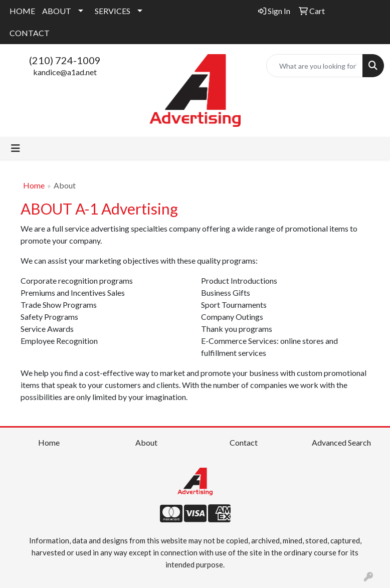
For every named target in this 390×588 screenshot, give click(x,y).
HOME (22, 11)
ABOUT (57, 11)
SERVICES (113, 11)
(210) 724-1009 (65, 60)
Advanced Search (341, 442)
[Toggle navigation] (16, 148)
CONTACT (30, 33)
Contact (244, 442)
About (146, 442)
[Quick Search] (315, 66)
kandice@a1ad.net (65, 72)
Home (34, 185)
